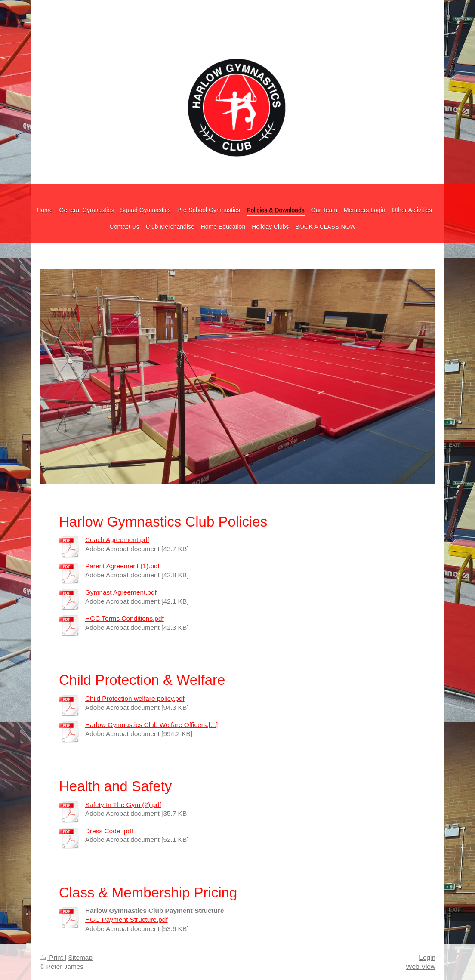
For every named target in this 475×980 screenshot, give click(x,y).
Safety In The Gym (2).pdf (123, 805)
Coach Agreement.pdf (117, 540)
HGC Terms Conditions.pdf (125, 618)
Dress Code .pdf (109, 831)
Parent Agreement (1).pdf (122, 566)
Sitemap (80, 957)
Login (427, 957)
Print (52, 957)
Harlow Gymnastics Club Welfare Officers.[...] (151, 725)
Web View (421, 966)
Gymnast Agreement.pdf (121, 592)
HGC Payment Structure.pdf (126, 920)
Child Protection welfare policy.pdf (135, 698)
